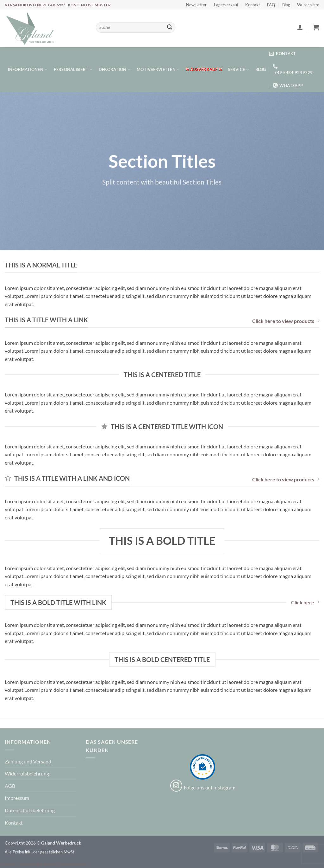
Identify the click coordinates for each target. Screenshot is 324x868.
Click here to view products (286, 321)
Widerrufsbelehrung (27, 773)
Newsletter (196, 5)
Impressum (17, 798)
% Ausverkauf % (204, 69)
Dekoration (115, 70)
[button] (300, 27)
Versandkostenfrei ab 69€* (36, 5)
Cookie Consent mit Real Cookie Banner (44, 864)
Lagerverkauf (226, 5)
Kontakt (253, 5)
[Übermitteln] (170, 28)
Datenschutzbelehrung (30, 810)
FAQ (271, 5)
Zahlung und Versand (28, 761)
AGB (10, 786)
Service (238, 70)
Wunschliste (308, 5)
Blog (286, 5)
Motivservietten (158, 70)
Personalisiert (73, 70)
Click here (305, 602)
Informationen (28, 70)
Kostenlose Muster (90, 5)
